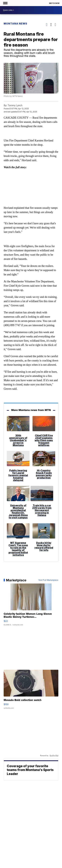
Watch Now (54, 3)
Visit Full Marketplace (48, 580)
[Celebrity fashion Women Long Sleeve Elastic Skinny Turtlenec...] (31, 606)
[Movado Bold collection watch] (31, 691)
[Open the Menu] (5, 3)
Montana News (15, 24)
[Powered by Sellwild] (54, 756)
